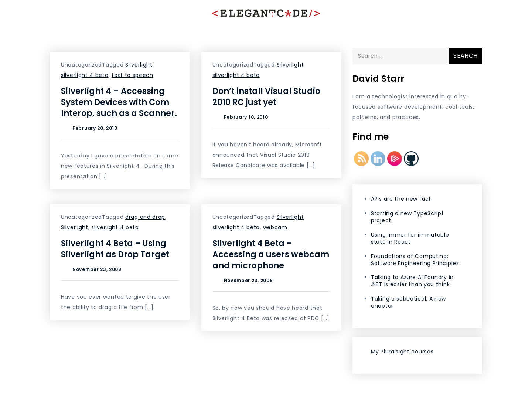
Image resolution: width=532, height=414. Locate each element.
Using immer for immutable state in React (410, 238)
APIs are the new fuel (401, 199)
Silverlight (139, 65)
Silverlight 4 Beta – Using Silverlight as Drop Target (115, 249)
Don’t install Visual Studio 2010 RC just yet (266, 97)
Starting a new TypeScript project (407, 217)
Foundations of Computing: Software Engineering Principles (415, 260)
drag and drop (145, 217)
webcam (275, 227)
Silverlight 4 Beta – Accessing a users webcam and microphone (271, 254)
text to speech (132, 75)
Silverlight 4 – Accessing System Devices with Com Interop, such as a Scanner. (119, 102)
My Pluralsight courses (402, 352)
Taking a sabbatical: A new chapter (408, 302)
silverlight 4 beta (85, 75)
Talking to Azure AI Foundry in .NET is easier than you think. (412, 281)
